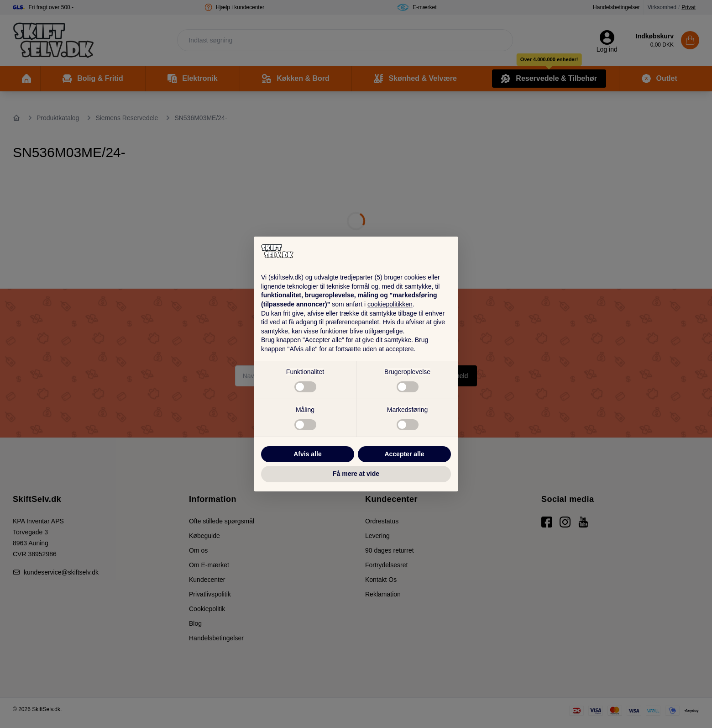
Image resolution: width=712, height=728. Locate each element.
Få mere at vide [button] (356, 474)
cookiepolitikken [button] (390, 304)
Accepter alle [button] (404, 454)
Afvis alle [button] (307, 454)
